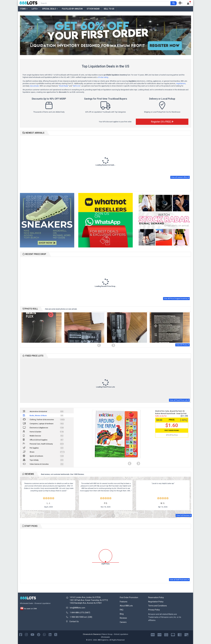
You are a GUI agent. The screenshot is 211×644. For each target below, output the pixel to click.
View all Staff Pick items (179, 580)
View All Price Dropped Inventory (176, 299)
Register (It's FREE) (162, 122)
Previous (98, 345)
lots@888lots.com (77, 608)
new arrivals (34, 86)
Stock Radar (93, 9)
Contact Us (74, 621)
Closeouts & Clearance (92, 634)
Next (113, 345)
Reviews (123, 618)
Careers (123, 622)
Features (124, 602)
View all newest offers (180, 177)
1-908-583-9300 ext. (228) (81, 617)
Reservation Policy (156, 597)
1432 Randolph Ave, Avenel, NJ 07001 (86, 603)
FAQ (122, 610)
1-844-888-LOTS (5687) (80, 613)
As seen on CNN (28, 609)
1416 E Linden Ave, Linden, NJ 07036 (85, 597)
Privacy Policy (154, 610)
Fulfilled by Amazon (72, 9)
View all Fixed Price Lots (179, 400)
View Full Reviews (184, 515)
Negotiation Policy (156, 602)
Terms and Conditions (158, 606)
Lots (35, 9)
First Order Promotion (129, 597)
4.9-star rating (103, 77)
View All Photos (183, 345)
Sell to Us (109, 9)
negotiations (181, 84)
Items (24, 9)
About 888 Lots (126, 606)
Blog (122, 614)
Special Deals (50, 9)
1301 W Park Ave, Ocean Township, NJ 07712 (89, 600)
